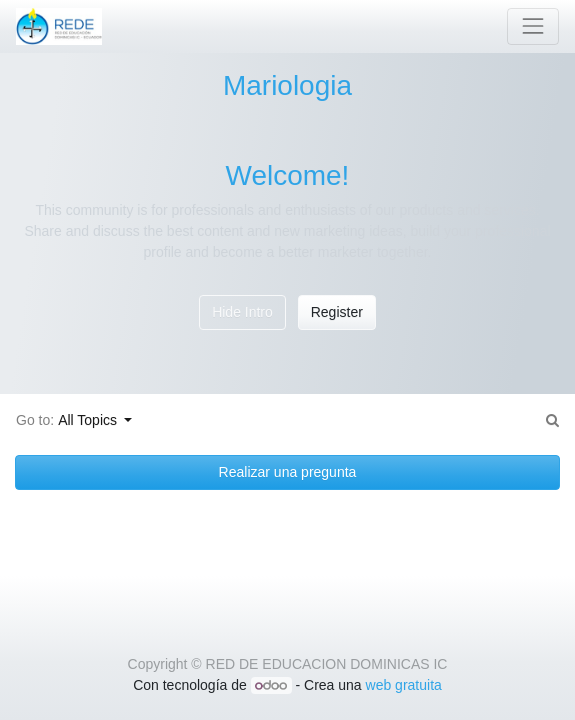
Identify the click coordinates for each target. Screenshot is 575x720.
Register (337, 312)
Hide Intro (242, 312)
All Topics (89, 420)
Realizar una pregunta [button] (288, 472)
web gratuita (404, 685)
